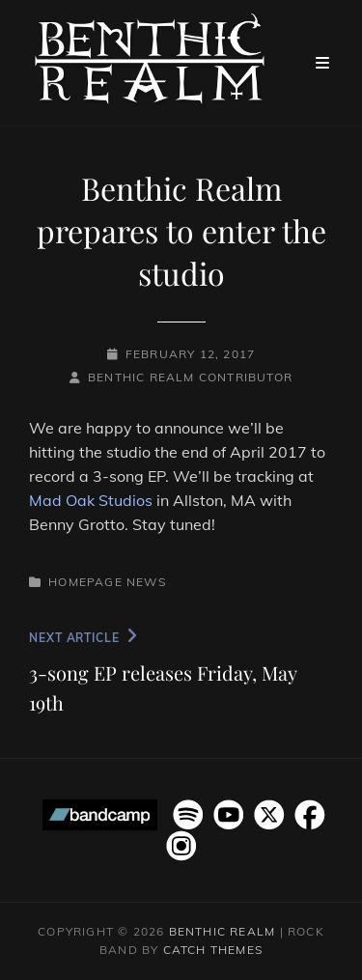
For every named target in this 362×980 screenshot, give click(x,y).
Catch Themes (213, 950)
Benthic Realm (223, 931)
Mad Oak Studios (91, 500)
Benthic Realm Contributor (190, 377)
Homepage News (107, 582)
